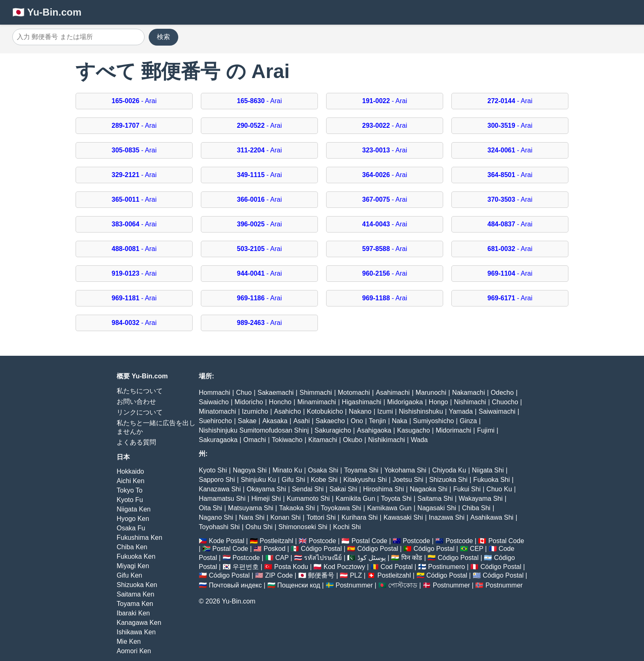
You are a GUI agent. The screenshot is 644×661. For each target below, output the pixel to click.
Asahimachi (393, 393)
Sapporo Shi (217, 480)
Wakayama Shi (481, 499)
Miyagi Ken (133, 566)
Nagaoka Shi (429, 489)
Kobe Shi (324, 480)
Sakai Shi (343, 489)
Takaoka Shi (297, 508)
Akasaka (275, 421)
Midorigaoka (405, 402)
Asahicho (287, 411)
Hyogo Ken (133, 519)
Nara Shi (252, 517)
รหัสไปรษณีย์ (323, 558)
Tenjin (377, 421)
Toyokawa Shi (341, 508)
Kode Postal (226, 541)
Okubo (353, 440)
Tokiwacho (287, 440)
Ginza (468, 421)
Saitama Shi (435, 499)
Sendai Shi (308, 489)
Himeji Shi (266, 499)
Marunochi (431, 393)
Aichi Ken (131, 481)
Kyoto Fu (130, 500)
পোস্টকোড (403, 585)
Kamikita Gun (355, 499)
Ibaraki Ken (133, 613)
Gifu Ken (129, 575)
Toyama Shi (361, 470)
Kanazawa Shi (220, 489)
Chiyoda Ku (449, 470)
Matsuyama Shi (251, 508)
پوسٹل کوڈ (371, 558)
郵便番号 (321, 575)
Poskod (275, 549)
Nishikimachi (386, 440)
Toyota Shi (396, 499)
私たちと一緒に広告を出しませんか (156, 427)
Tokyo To (130, 490)
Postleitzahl (276, 541)
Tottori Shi (321, 517)
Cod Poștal (397, 567)
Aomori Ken (134, 651)
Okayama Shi (266, 489)
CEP (477, 549)
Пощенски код (299, 585)
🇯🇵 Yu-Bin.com (47, 12)
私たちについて (140, 391)
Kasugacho (414, 430)
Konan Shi (285, 517)
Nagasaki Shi (437, 508)
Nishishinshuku (421, 411)
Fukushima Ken (139, 538)
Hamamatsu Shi (222, 499)
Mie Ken (129, 641)
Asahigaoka (374, 430)
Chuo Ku (499, 489)
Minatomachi (217, 411)
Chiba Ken (132, 547)
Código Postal (322, 549)
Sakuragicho (333, 430)
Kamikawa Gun (390, 508)
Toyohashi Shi (219, 527)
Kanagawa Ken (139, 623)
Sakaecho (330, 421)
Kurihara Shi (359, 517)
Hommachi (214, 393)
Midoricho (249, 402)
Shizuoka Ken (137, 585)
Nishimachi (470, 402)
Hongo (438, 402)
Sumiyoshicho (434, 421)
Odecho (502, 393)
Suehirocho (215, 421)
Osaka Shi (323, 470)
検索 (163, 37)
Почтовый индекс (235, 585)
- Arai (134, 101)
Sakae (247, 421)
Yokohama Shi (405, 470)
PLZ (356, 575)
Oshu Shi (259, 527)
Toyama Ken (135, 604)
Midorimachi (453, 430)
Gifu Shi (293, 480)
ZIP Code (279, 575)
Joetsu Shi (408, 480)
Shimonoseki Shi (303, 527)
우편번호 (246, 567)
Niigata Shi (488, 470)
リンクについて (140, 412)
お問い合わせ (136, 402)
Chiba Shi (476, 508)
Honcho (280, 402)
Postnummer (354, 585)
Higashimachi (361, 402)
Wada (419, 440)
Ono (357, 421)
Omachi (254, 440)
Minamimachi (317, 402)
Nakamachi (469, 393)
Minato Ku (287, 470)
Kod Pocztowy (344, 567)
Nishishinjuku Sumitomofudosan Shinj (254, 430)
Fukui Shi (467, 489)
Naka (399, 421)
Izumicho (255, 411)
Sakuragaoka (218, 440)
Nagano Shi (216, 517)
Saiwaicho (214, 402)
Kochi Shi (347, 527)
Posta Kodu (291, 567)
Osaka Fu (131, 528)
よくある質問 (136, 442)
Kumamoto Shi (308, 499)
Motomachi (354, 393)
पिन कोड (412, 558)
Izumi (385, 411)
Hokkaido (130, 471)
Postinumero (446, 567)
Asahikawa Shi (492, 517)
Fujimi (486, 430)
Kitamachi (323, 440)
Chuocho (505, 402)
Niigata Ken (134, 509)
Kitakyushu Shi (365, 480)
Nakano (360, 411)
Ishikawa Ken (136, 632)
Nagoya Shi (250, 470)
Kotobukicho (325, 411)
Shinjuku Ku (258, 480)
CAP (282, 558)
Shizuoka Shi (448, 480)
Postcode (323, 541)
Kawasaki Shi (403, 517)
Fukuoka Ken (136, 556)
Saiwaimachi (497, 411)
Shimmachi (316, 393)
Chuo (244, 393)
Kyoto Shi (213, 470)
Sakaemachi (276, 393)
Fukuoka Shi (491, 480)
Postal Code (369, 541)
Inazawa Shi (447, 517)
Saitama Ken (136, 594)
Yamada (461, 411)
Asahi (301, 421)
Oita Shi (210, 508)
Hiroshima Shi (384, 489)
